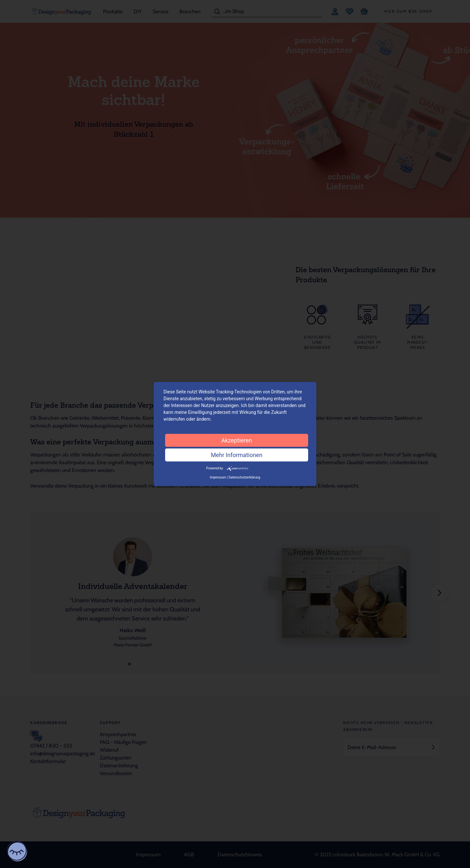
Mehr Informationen (237, 455)
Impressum (218, 477)
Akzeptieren (237, 440)
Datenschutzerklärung (244, 477)
